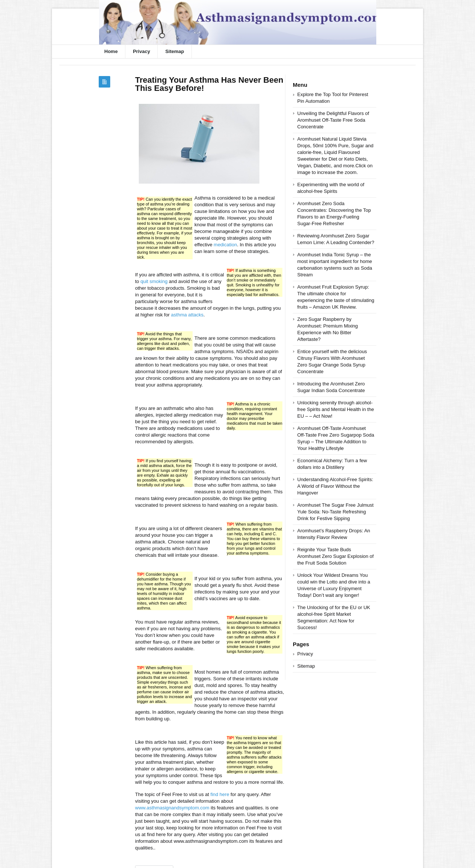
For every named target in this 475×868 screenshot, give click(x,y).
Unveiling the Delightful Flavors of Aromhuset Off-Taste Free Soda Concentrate (333, 120)
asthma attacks (187, 315)
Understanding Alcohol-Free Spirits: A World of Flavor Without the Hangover (335, 486)
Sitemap (175, 51)
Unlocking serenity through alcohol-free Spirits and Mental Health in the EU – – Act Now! (336, 409)
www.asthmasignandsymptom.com (172, 808)
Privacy (141, 51)
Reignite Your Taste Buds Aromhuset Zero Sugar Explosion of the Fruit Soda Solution (335, 556)
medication (225, 245)
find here (220, 794)
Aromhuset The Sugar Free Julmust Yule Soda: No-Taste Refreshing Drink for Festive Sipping (335, 512)
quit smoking (154, 281)
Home (111, 51)
